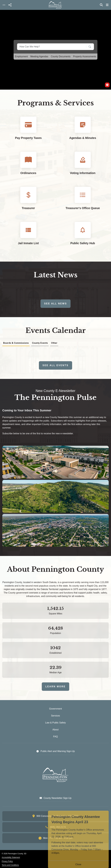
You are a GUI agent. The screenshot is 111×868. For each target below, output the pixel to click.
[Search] (88, 47)
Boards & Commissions (16, 343)
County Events (40, 343)
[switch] (107, 85)
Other (54, 343)
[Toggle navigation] (4, 5)
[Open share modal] (10, 5)
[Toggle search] (101, 5)
